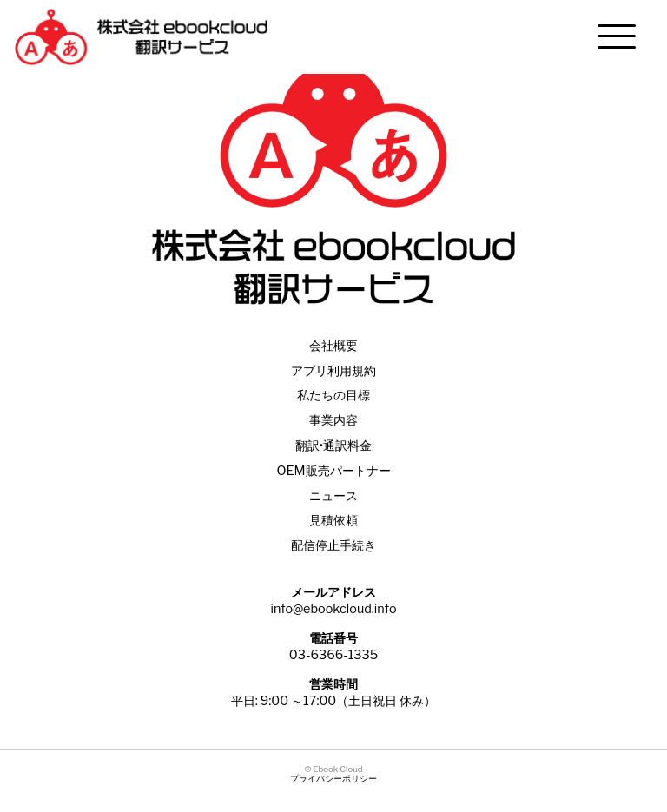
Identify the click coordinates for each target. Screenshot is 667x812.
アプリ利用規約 (333, 371)
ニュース (333, 496)
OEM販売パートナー (333, 471)
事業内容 (333, 420)
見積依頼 (333, 520)
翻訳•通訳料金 (333, 446)
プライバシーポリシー (333, 779)
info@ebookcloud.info (333, 609)
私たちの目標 (333, 395)
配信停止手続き (333, 545)
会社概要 (333, 346)
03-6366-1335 (333, 655)
